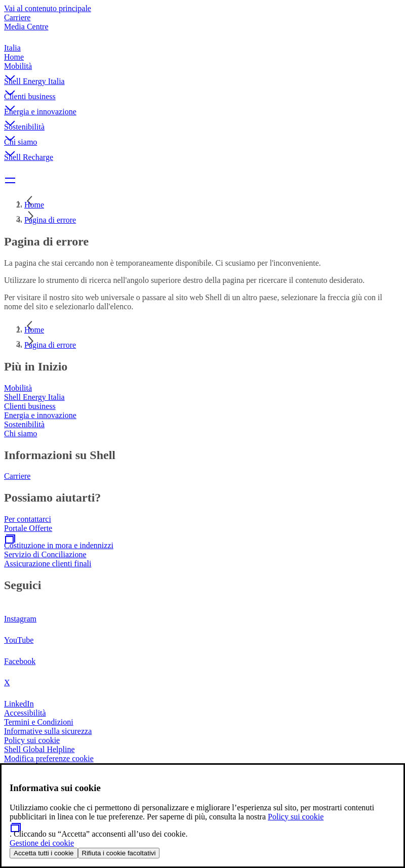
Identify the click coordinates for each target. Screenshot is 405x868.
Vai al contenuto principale (48, 8)
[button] (202, 69)
